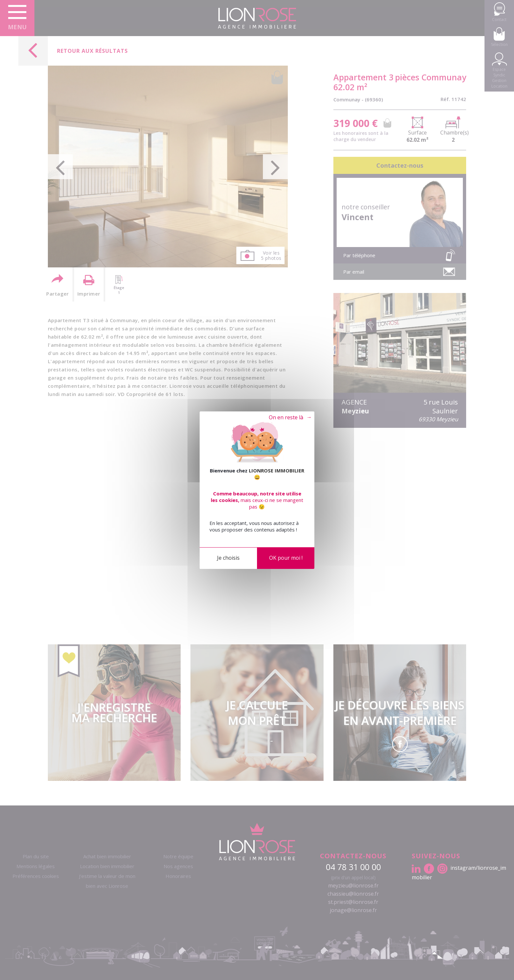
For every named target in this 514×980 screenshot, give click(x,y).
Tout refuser (285, 418)
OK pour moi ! (286, 558)
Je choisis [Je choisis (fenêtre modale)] (228, 558)
